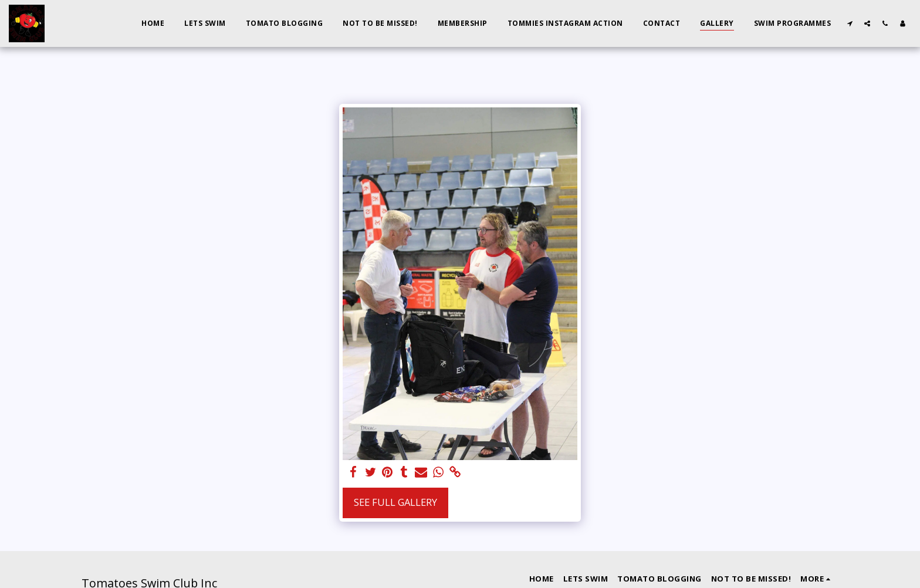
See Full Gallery (395, 502)
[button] (850, 23)
